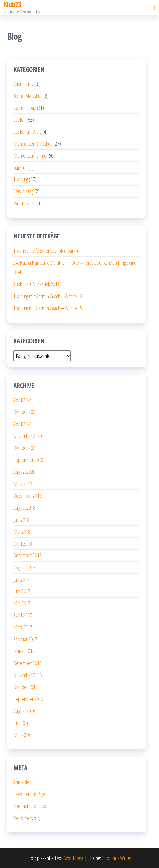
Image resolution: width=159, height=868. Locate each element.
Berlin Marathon (28, 95)
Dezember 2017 (27, 555)
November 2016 (28, 675)
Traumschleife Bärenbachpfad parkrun (47, 250)
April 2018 (23, 543)
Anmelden (23, 782)
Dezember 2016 (27, 663)
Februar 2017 (25, 639)
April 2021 (23, 424)
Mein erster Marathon (33, 143)
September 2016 (28, 699)
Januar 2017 (24, 651)
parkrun (20, 167)
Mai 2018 (22, 531)
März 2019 (23, 484)
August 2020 (24, 472)
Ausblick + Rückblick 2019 (37, 284)
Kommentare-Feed (30, 806)
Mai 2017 (22, 603)
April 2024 (23, 400)
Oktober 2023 (26, 412)
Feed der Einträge (29, 794)
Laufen (20, 119)
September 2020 (28, 460)
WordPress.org (26, 818)
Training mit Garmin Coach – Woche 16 (48, 296)
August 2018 (24, 507)
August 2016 (24, 711)
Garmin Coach (26, 108)
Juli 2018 (21, 520)
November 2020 (28, 436)
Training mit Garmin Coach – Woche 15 (48, 308)
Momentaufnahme (30, 155)
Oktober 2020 (26, 448)
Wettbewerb (25, 203)
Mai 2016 (22, 735)
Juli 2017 (21, 579)
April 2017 (23, 615)
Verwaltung (23, 191)
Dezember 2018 (27, 495)
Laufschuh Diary (27, 131)
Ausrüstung (23, 84)
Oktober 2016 (26, 687)
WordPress (74, 858)
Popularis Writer (117, 858)
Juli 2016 (21, 723)
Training (21, 179)
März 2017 (23, 627)
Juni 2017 (22, 591)
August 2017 (24, 567)
